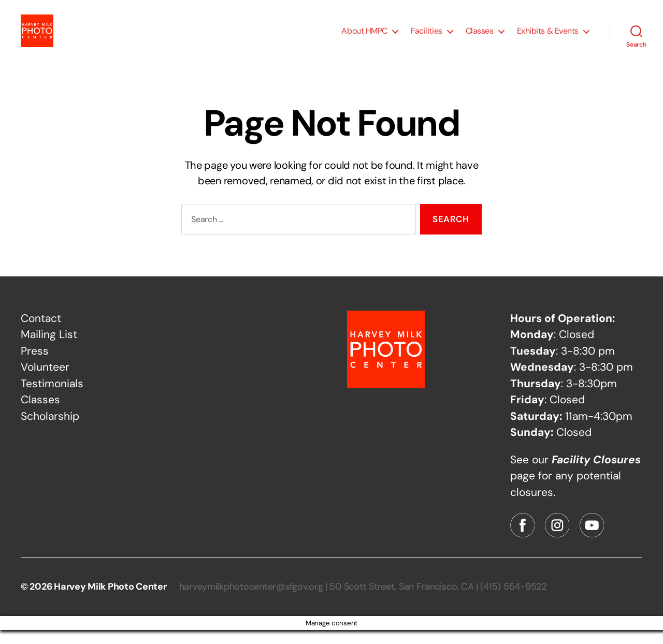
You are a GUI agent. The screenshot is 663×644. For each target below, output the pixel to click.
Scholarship (50, 430)
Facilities (427, 38)
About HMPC (364, 38)
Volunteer (45, 381)
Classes (480, 38)
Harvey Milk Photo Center (110, 601)
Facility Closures (596, 473)
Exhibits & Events (548, 38)
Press (35, 364)
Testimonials (52, 397)
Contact (41, 332)
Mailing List (49, 348)
